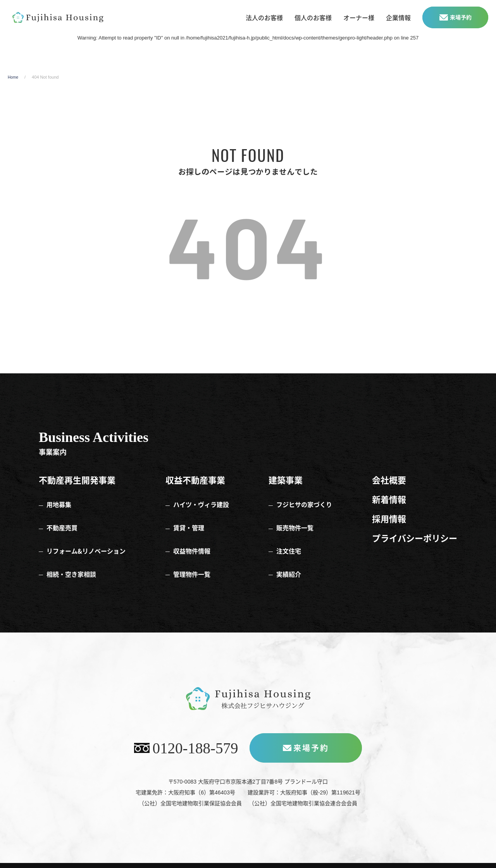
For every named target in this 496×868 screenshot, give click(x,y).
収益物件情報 (192, 542)
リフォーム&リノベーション (86, 542)
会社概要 (389, 490)
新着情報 (389, 507)
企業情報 (398, 17)
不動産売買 (62, 525)
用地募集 (59, 507)
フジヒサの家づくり (304, 507)
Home (13, 89)
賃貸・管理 (189, 525)
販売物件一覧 (295, 525)
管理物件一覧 (192, 560)
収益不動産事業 (195, 490)
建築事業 (286, 490)
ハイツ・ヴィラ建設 (201, 507)
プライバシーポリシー (415, 541)
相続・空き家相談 (71, 560)
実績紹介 (289, 560)
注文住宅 (289, 542)
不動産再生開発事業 (77, 490)
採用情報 (389, 524)
